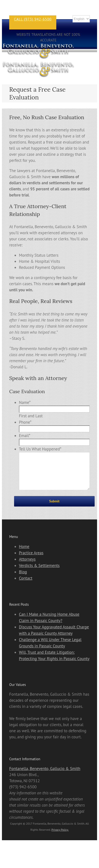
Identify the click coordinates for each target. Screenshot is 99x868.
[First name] (54, 409)
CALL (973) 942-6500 (33, 19)
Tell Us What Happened (40, 449)
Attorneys (27, 566)
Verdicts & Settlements (39, 573)
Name (25, 402)
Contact (26, 585)
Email (25, 436)
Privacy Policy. (60, 837)
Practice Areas (31, 560)
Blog (23, 579)
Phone (25, 422)
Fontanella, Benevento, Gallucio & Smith (45, 776)
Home (24, 554)
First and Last (31, 416)
